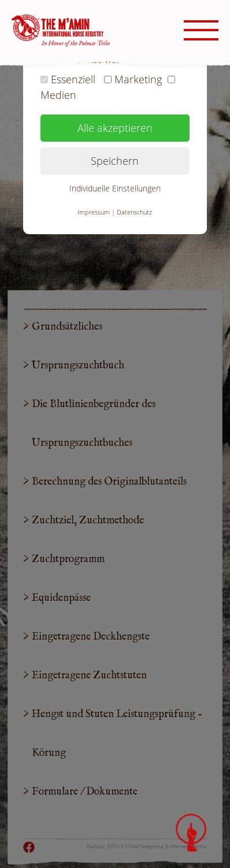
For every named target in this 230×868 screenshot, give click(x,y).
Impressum (94, 212)
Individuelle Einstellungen (115, 188)
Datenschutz (134, 212)
